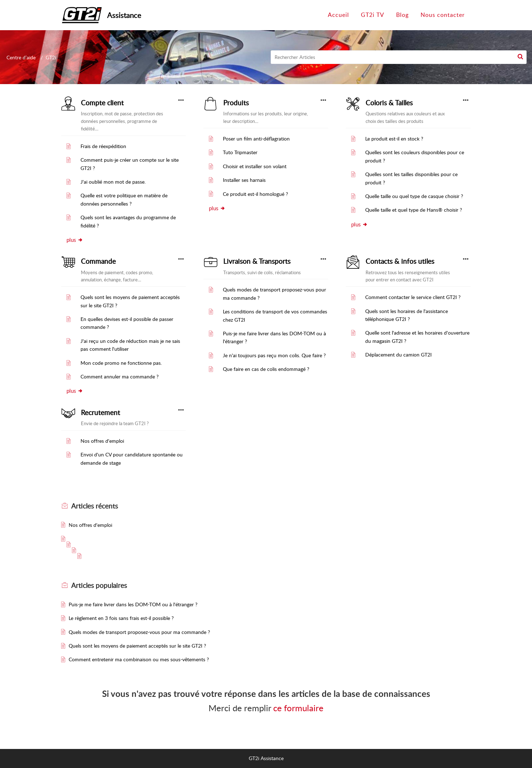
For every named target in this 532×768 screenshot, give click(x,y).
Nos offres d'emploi (102, 441)
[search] (399, 57)
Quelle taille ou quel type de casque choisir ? (414, 196)
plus (75, 240)
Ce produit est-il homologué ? (255, 194)
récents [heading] (95, 506)
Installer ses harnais (244, 180)
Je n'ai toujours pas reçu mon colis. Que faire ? (274, 355)
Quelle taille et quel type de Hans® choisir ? (414, 210)
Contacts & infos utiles (400, 261)
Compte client (102, 103)
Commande (98, 261)
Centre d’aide (21, 57)
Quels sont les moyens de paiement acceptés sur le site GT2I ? (137, 646)
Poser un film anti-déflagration (256, 139)
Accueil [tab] (338, 15)
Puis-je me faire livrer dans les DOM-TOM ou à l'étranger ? (133, 604)
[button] (520, 57)
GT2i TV (373, 15)
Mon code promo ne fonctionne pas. (121, 363)
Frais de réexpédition (103, 146)
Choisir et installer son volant (255, 166)
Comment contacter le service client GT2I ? (413, 297)
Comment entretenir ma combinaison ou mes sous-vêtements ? (139, 659)
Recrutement (100, 413)
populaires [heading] (99, 585)
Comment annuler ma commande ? (120, 376)
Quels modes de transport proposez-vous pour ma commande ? (139, 632)
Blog (402, 15)
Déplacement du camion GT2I (398, 355)
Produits (236, 103)
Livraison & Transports (257, 261)
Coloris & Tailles (389, 103)
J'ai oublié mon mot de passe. (113, 182)
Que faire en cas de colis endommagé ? (266, 369)
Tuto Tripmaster (240, 152)
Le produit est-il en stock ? (394, 139)
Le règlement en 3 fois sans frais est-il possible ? (121, 618)
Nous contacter (443, 15)
